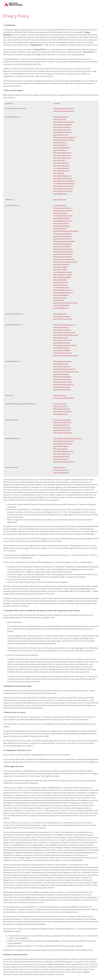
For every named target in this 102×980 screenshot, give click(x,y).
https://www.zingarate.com (61, 166)
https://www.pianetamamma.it (62, 153)
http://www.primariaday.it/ (61, 374)
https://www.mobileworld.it (61, 171)
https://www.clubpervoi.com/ (62, 454)
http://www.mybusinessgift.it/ (62, 428)
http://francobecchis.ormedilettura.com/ (65, 262)
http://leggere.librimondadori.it (63, 244)
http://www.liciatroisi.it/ (60, 228)
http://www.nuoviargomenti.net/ (63, 211)
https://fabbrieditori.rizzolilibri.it (63, 272)
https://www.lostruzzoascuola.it (63, 319)
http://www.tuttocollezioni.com (62, 422)
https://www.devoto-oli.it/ (61, 337)
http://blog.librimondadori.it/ (62, 226)
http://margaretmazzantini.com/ (63, 234)
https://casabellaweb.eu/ (61, 117)
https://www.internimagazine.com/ (64, 122)
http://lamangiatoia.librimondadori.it (64, 241)
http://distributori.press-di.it (62, 409)
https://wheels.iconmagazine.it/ (63, 132)
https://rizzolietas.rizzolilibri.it (62, 277)
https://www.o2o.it (59, 173)
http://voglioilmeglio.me (60, 285)
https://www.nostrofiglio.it (61, 473)
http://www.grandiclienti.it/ (61, 425)
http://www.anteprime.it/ (61, 213)
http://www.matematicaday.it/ (62, 379)
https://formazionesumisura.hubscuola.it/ (66, 335)
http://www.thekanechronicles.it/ (63, 251)
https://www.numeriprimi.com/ (62, 239)
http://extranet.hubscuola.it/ (62, 343)
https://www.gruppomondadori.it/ (63, 108)
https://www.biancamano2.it (62, 316)
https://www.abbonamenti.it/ (62, 420)
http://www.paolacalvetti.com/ (62, 246)
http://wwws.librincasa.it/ (61, 414)
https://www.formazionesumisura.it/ (64, 332)
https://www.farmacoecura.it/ (62, 176)
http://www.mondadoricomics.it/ (63, 221)
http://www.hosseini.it (60, 298)
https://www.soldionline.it (61, 163)
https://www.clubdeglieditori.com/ (63, 451)
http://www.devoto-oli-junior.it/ (63, 353)
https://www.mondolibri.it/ (61, 446)
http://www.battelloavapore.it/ (62, 290)
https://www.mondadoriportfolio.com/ (65, 137)
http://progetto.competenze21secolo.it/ (65, 345)
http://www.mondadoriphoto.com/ (64, 186)
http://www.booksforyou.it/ (61, 456)
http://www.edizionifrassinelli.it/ (63, 216)
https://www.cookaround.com (62, 155)
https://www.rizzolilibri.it (61, 267)
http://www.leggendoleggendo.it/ (63, 292)
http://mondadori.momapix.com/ (63, 189)
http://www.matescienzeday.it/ (63, 382)
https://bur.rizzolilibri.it (60, 269)
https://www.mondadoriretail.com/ (64, 441)
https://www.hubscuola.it (61, 364)
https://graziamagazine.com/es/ (63, 191)
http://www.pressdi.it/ (60, 404)
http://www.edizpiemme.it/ (61, 287)
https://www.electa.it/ (60, 395)
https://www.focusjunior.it (61, 470)
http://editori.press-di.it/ (60, 406)
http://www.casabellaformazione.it (64, 140)
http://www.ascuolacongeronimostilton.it (65, 303)
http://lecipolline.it (59, 300)
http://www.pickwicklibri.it (61, 295)
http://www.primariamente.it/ (62, 350)
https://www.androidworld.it (62, 148)
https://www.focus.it (59, 467)
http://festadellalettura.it (61, 308)
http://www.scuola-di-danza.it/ (62, 208)
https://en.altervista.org (60, 145)
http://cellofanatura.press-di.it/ (63, 411)
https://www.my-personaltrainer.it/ (64, 181)
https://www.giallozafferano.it (62, 158)
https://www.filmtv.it (59, 160)
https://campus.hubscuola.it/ (62, 330)
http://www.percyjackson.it (61, 264)
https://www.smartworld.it (61, 168)
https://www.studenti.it (60, 150)
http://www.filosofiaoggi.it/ (61, 348)
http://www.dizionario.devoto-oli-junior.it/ (66, 355)
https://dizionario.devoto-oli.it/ (62, 340)
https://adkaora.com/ (60, 199)
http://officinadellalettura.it (61, 305)
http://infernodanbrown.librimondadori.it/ (66, 231)
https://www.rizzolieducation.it (62, 361)
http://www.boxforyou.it (60, 459)
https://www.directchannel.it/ (62, 430)
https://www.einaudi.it (60, 314)
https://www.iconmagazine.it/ (62, 130)
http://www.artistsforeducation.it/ (63, 384)
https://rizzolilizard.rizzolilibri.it (63, 275)
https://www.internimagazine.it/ (63, 124)
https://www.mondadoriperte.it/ (63, 433)
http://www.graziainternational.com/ (64, 183)
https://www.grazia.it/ (60, 119)
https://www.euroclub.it (60, 449)
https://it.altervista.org (60, 142)
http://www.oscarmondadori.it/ (63, 257)
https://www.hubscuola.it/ (61, 327)
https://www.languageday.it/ (62, 387)
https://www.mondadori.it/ (61, 223)
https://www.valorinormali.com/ (63, 178)
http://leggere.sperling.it (61, 282)
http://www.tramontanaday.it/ (62, 377)
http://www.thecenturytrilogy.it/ (63, 249)
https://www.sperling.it (60, 280)
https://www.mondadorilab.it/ (62, 127)
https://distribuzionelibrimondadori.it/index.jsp (67, 438)
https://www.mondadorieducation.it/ (64, 325)
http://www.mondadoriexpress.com (64, 462)
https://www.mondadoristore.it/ (63, 444)
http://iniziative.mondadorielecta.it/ (64, 398)
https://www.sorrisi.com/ (61, 135)
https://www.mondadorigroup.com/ (64, 111)
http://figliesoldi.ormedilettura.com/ (64, 259)
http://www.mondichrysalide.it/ (63, 236)
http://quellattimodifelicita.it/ (62, 218)
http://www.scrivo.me (60, 205)
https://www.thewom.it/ (60, 194)
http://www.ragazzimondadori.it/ (63, 254)
